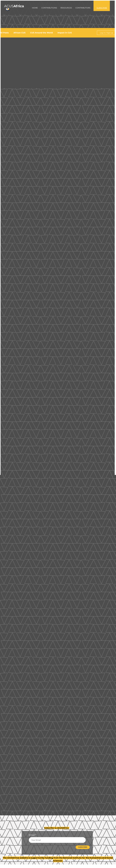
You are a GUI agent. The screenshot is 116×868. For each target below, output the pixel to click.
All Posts (4, 33)
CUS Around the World (41, 33)
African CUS (19, 33)
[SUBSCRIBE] (83, 847)
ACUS (14, 6)
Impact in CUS (65, 33)
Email (32, 835)
